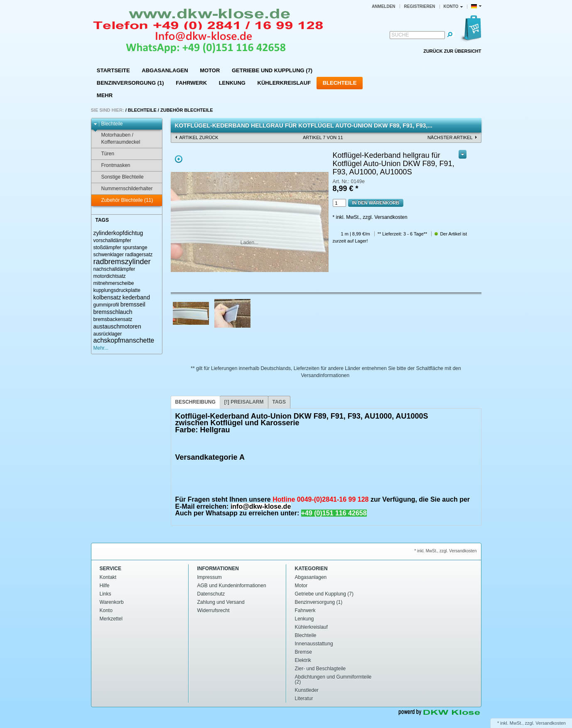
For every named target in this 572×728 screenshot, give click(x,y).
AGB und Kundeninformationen (232, 586)
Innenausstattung (314, 644)
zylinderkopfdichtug (118, 233)
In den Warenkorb (376, 203)
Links (106, 594)
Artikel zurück (199, 137)
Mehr (105, 95)
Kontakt (108, 577)
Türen (104, 154)
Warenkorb (112, 602)
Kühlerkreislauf (284, 83)
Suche (400, 35)
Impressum (210, 577)
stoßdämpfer (107, 248)
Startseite (113, 70)
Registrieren (420, 6)
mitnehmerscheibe (114, 283)
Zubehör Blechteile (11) (123, 200)
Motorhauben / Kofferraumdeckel (117, 138)
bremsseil (133, 304)
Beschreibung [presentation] (195, 402)
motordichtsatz (110, 276)
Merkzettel (111, 619)
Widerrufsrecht (214, 610)
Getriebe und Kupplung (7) (272, 70)
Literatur (304, 699)
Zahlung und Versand (221, 602)
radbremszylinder (122, 262)
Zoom (179, 159)
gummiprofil (106, 305)
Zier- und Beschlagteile (320, 669)
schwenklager (109, 255)
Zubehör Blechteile (187, 110)
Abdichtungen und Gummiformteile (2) (333, 679)
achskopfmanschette (124, 340)
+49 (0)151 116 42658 (334, 513)
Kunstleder (307, 690)
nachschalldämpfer (114, 269)
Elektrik (303, 660)
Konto (106, 610)
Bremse (303, 652)
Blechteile (340, 83)
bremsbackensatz (113, 319)
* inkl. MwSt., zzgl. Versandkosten (370, 217)
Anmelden (384, 6)
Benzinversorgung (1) (130, 83)
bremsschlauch (113, 312)
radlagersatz (139, 255)
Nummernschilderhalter (123, 189)
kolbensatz (107, 297)
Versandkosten (551, 723)
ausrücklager (108, 334)
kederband (136, 297)
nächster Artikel (450, 137)
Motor (210, 70)
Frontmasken (112, 165)
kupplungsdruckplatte (117, 290)
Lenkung (232, 83)
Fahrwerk (191, 83)
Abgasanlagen (165, 70)
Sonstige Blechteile (119, 177)
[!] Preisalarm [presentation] (244, 402)
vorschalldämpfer (112, 240)
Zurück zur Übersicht (452, 51)
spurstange (135, 248)
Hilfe (105, 586)
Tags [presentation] (279, 402)
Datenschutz (211, 594)
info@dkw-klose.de (261, 506)
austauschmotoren (117, 326)
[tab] (195, 402)
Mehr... (101, 348)
